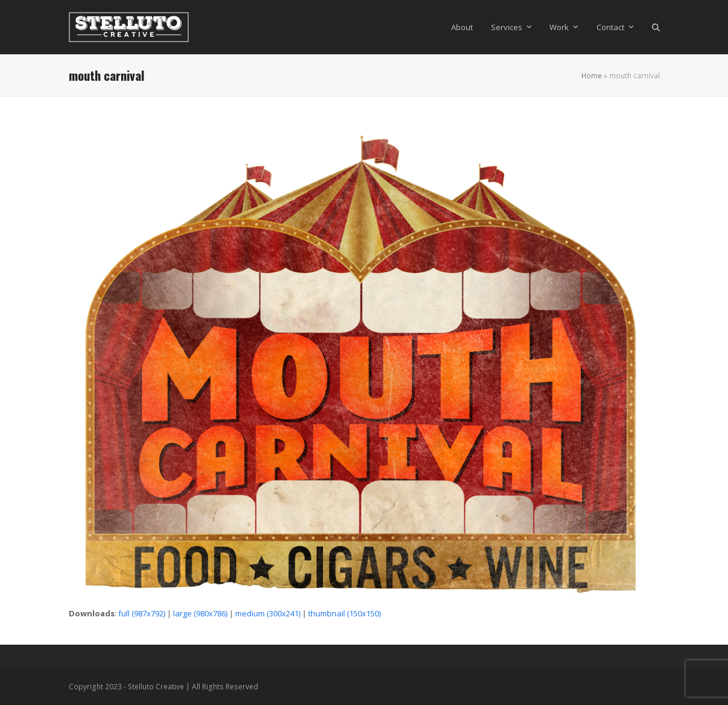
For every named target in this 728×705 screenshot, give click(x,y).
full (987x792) (142, 613)
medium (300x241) (268, 613)
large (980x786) (200, 613)
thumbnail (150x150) (344, 613)
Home (592, 76)
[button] (656, 27)
